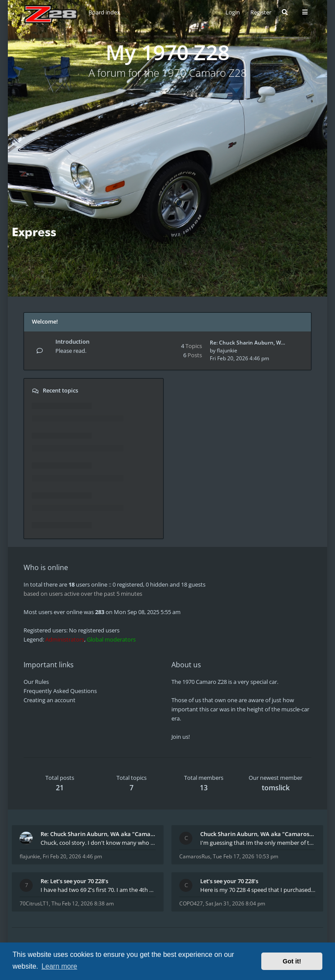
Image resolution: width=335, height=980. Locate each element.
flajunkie (227, 350)
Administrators (65, 639)
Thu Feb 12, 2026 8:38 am (83, 903)
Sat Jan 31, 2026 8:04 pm (235, 903)
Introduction (72, 341)
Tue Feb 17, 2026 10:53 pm (246, 856)
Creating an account (50, 700)
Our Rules (36, 682)
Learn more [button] (59, 966)
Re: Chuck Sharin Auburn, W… (248, 343)
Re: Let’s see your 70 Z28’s (74, 881)
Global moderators (111, 639)
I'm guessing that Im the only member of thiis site (258, 843)
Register (261, 12)
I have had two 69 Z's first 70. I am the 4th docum (98, 890)
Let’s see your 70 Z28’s (229, 881)
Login (233, 12)
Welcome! (45, 321)
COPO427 (191, 903)
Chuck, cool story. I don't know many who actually (98, 843)
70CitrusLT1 (34, 903)
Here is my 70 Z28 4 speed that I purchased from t (258, 890)
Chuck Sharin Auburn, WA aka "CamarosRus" (258, 834)
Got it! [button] (292, 961)
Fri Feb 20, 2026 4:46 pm (72, 856)
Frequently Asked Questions (60, 691)
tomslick (276, 788)
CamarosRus (195, 856)
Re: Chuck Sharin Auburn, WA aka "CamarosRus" (98, 834)
